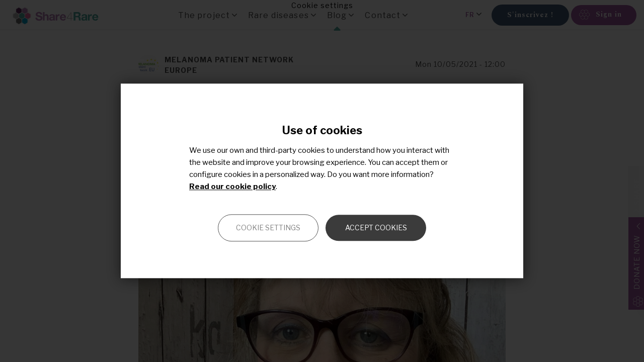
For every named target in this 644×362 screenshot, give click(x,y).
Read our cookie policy (232, 187)
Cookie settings (268, 228)
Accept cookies (376, 228)
